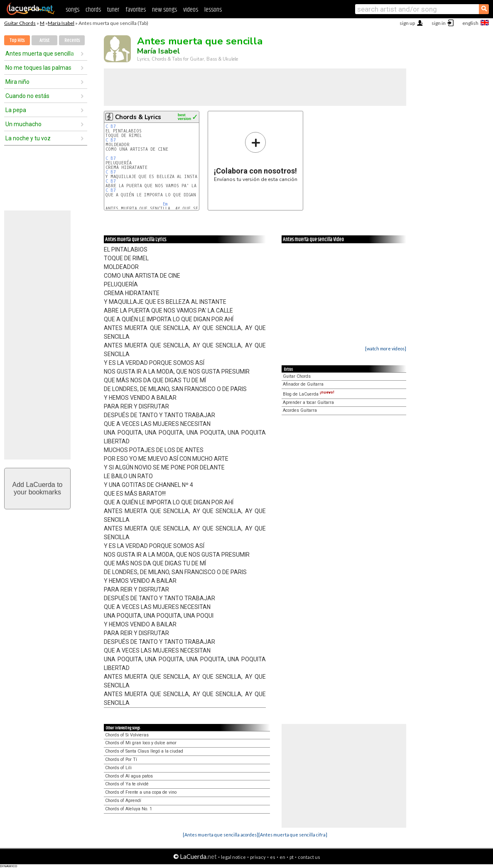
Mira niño (17, 82)
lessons (213, 10)
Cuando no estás (27, 96)
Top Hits (17, 40)
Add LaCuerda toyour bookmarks (38, 488)
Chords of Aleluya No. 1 (129, 809)
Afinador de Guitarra (303, 384)
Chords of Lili (118, 768)
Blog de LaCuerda (309, 394)
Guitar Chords (20, 23)
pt (292, 857)
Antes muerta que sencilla (40, 54)
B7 (113, 126)
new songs (164, 10)
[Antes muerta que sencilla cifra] (293, 835)
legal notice (233, 857)
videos (191, 10)
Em (165, 204)
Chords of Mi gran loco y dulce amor (141, 743)
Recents (72, 40)
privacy (258, 857)
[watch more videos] (386, 348)
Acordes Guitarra (300, 410)
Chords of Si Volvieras (127, 735)
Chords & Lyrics (138, 117)
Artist (44, 40)
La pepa (16, 110)
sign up (407, 23)
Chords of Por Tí (121, 759)
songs (72, 10)
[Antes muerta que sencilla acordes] (221, 835)
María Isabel (61, 23)
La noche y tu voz (28, 138)
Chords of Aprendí (123, 801)
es (273, 857)
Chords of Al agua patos (129, 776)
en (282, 857)
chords (93, 10)
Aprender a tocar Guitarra (308, 402)
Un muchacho (23, 124)
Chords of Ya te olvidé (127, 784)
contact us (309, 857)
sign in (439, 23)
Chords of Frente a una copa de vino (141, 792)
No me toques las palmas (38, 68)
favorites (136, 10)
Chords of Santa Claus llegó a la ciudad (144, 751)
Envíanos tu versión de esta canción (256, 157)
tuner (113, 10)
